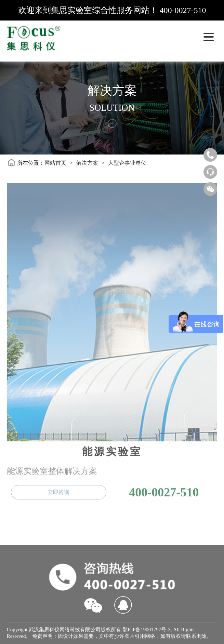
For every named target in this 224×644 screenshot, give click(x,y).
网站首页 (55, 163)
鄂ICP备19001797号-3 (147, 631)
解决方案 (87, 163)
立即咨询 (58, 491)
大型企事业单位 (127, 163)
